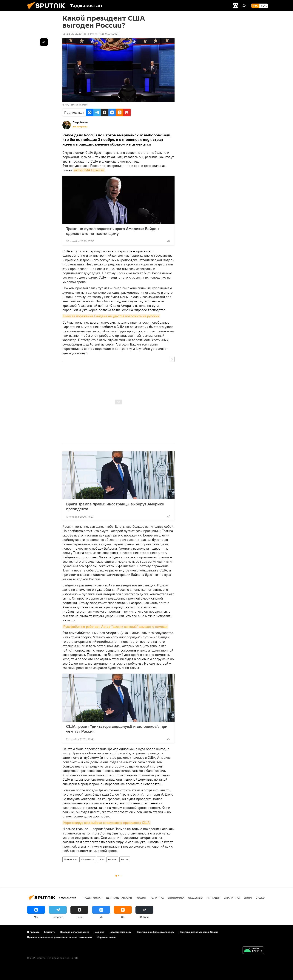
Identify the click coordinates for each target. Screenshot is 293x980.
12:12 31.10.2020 (72, 34)
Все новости (70, 859)
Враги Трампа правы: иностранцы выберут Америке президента (115, 506)
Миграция (213, 898)
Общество (195, 898)
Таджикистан (93, 898)
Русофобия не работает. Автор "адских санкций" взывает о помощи (115, 627)
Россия (125, 859)
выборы (112, 859)
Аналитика (232, 898)
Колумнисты (88, 859)
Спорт (248, 898)
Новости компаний (120, 932)
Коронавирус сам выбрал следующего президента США (107, 823)
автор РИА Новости (89, 170)
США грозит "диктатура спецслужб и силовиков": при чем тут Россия (117, 729)
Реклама (99, 932)
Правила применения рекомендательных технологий (60, 937)
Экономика (176, 898)
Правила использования (75, 932)
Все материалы (80, 127)
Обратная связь (106, 937)
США (101, 859)
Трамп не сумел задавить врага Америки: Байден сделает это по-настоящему (112, 231)
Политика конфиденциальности (155, 932)
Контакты (50, 932)
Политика (157, 898)
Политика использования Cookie (199, 932)
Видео (260, 898)
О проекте (33, 932)
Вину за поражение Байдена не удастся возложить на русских (111, 316)
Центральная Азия (119, 898)
